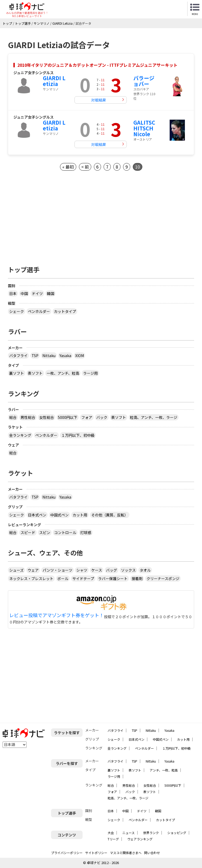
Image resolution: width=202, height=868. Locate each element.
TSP (35, 356)
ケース (97, 570)
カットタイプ (65, 311)
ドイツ (37, 293)
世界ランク (151, 833)
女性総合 (47, 417)
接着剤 (137, 578)
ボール (63, 578)
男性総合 (28, 417)
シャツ (82, 570)
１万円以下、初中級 (78, 435)
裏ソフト (17, 373)
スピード (28, 532)
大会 (111, 833)
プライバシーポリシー (67, 853)
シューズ (16, 570)
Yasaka (65, 356)
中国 (24, 293)
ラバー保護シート (113, 578)
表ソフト (35, 373)
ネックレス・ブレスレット (31, 578)
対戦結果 (99, 100)
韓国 (50, 293)
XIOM (80, 356)
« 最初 (68, 167)
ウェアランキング (140, 839)
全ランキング (20, 435)
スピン (45, 532)
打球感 (86, 532)
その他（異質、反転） (110, 515)
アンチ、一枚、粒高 (164, 770)
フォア (87, 417)
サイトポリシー (96, 853)
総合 (13, 417)
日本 (13, 293)
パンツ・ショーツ (57, 570)
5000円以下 (68, 417)
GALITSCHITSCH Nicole (144, 128)
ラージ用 (90, 373)
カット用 (80, 515)
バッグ (112, 570)
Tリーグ (113, 839)
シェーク (17, 311)
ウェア (33, 570)
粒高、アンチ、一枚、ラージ (154, 417)
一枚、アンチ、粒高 (63, 373)
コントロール (65, 532)
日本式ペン (37, 515)
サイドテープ (83, 578)
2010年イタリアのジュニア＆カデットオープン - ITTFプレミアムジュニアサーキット (97, 65)
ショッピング (177, 833)
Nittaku (49, 356)
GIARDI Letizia (54, 81)
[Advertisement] (101, 217)
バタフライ (18, 356)
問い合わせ (152, 853)
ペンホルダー (39, 311)
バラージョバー (144, 81)
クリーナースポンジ (163, 578)
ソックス (128, 570)
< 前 (85, 167)
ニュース (128, 833)
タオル (145, 570)
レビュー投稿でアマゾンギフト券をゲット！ (57, 615)
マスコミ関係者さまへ (126, 853)
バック (102, 417)
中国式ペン (59, 515)
